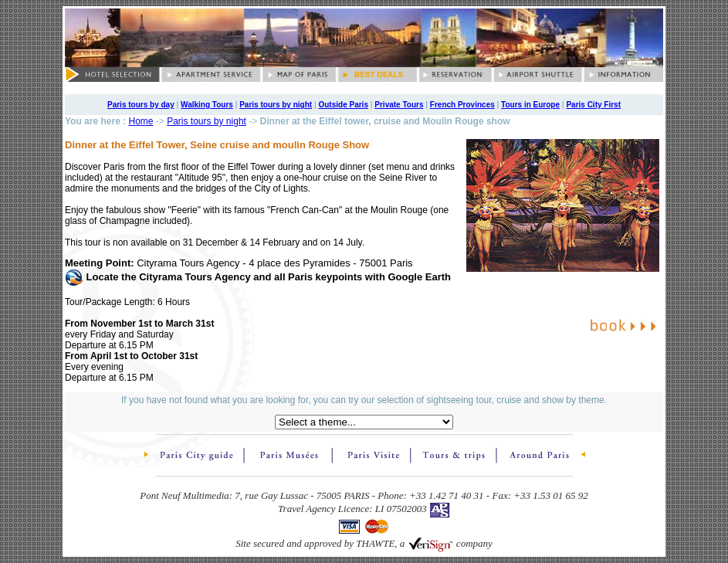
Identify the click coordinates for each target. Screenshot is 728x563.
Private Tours (399, 105)
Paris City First (593, 105)
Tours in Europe (530, 105)
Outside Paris (343, 105)
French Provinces (462, 105)
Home (141, 121)
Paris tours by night (276, 105)
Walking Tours (207, 105)
